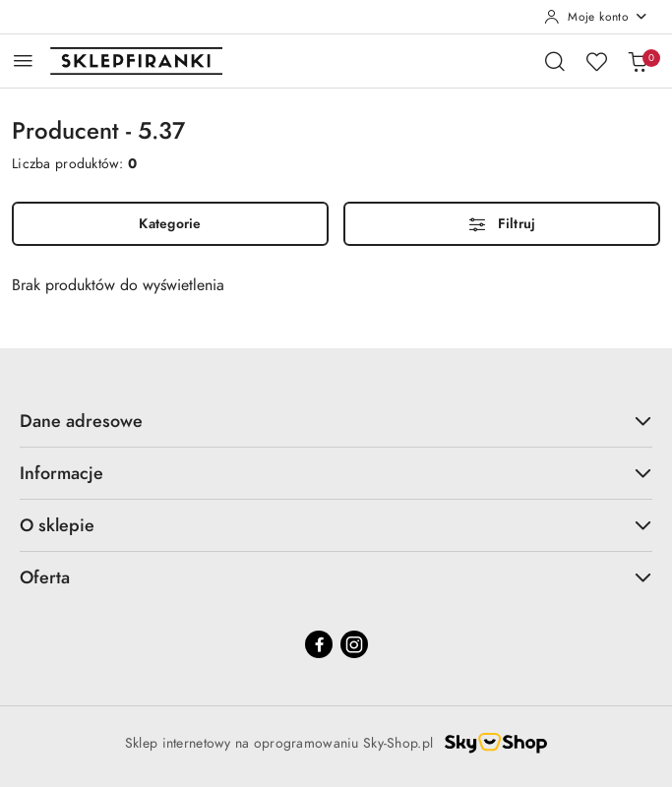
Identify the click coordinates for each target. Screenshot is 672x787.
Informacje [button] (336, 473)
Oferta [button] (336, 577)
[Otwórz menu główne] (23, 61)
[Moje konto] (596, 17)
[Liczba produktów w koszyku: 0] (638, 61)
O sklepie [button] (336, 525)
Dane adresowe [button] (336, 421)
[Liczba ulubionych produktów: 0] (596, 61)
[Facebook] (319, 644)
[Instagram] (354, 644)
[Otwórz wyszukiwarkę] (555, 61)
